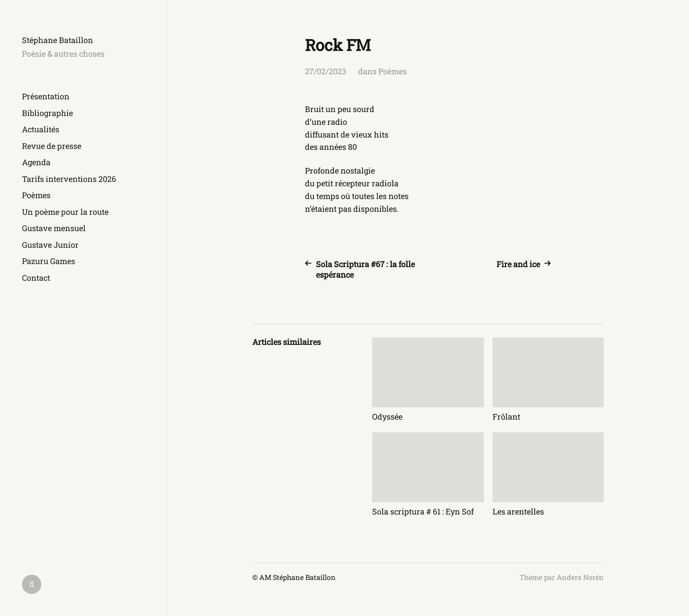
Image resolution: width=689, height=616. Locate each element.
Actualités (41, 129)
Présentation (46, 96)
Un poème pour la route (65, 212)
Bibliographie (47, 113)
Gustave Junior (50, 245)
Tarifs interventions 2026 (69, 179)
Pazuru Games (49, 261)
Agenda (36, 162)
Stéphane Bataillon (58, 40)
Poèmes (36, 195)
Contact (36, 278)
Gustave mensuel (54, 228)
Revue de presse (52, 146)
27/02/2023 (326, 71)
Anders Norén (580, 577)
